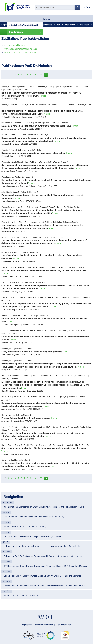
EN (89, 7)
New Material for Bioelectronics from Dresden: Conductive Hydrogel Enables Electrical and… (45, 586)
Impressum (27, 625)
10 (35, 75)
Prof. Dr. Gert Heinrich (66, 25)
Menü (46, 19)
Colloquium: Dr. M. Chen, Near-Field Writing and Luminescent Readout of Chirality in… (43, 546)
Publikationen (16, 32)
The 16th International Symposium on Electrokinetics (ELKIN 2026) (34, 517)
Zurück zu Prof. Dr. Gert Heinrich (25, 25)
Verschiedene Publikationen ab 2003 (21, 49)
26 (41, 75)
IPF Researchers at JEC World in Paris (21, 596)
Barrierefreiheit (65, 625)
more (44, 96)
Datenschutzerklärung (45, 625)
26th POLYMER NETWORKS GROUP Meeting (25, 527)
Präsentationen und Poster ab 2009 (20, 53)
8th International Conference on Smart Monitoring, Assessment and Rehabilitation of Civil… (45, 507)
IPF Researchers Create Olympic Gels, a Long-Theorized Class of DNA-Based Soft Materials (45, 566)
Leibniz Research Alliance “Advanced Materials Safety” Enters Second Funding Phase (42, 576)
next (46, 75)
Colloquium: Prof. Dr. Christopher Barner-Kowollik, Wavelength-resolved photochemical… (44, 556)
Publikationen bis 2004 (15, 45)
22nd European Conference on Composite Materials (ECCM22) (32, 536)
